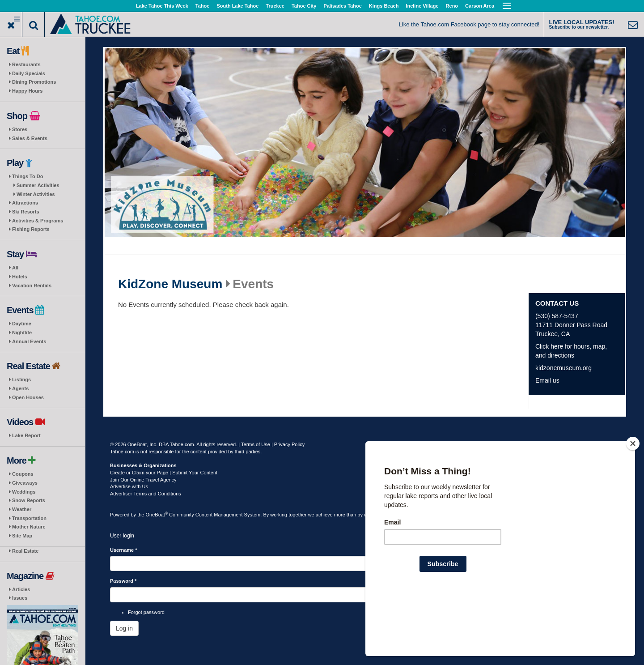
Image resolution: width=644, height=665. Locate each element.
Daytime (22, 324)
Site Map (22, 536)
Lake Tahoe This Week (162, 6)
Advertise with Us (129, 486)
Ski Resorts (26, 212)
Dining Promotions (34, 82)
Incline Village (422, 6)
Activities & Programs (38, 221)
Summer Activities (38, 185)
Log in (124, 628)
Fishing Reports (31, 229)
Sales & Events (30, 138)
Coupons (23, 474)
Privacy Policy (289, 444)
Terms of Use (256, 444)
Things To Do (28, 176)
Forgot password (146, 612)
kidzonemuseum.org (563, 368)
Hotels (20, 277)
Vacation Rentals (32, 286)
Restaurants (26, 64)
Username (124, 550)
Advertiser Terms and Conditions (146, 494)
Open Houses (28, 397)
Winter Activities (36, 194)
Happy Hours (27, 91)
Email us (547, 380)
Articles (21, 589)
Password (123, 581)
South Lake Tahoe (237, 6)
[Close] (633, 501)
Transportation (29, 518)
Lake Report (26, 435)
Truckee (275, 6)
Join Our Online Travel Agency (143, 480)
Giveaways (25, 483)
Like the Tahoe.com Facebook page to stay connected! (469, 24)
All (15, 268)
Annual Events (29, 341)
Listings (21, 379)
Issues (20, 598)
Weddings (24, 492)
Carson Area (480, 6)
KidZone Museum (170, 284)
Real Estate (25, 551)
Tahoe (203, 6)
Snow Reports (29, 500)
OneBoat (157, 515)
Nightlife (22, 332)
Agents (20, 388)
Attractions (25, 203)
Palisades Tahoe (342, 6)
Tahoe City (304, 6)
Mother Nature (29, 527)
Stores (20, 129)
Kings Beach (384, 6)
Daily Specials (29, 73)
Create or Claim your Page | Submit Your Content (164, 473)
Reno (452, 6)
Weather (22, 509)
